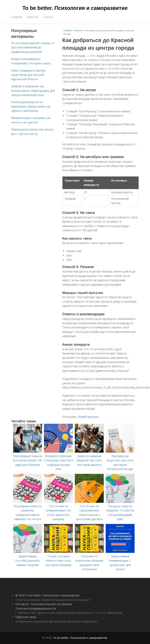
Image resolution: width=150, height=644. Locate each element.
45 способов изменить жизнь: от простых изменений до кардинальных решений (33, 47)
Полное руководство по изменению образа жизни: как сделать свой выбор (31, 106)
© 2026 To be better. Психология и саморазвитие (48, 595)
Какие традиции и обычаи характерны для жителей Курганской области (28, 75)
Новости (32, 17)
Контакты (22, 604)
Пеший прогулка (88, 417)
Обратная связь (26, 617)
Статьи (48, 17)
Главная (17, 17)
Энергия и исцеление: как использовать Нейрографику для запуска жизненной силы (33, 91)
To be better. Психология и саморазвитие (75, 8)
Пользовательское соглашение (51, 604)
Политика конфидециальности (36, 608)
